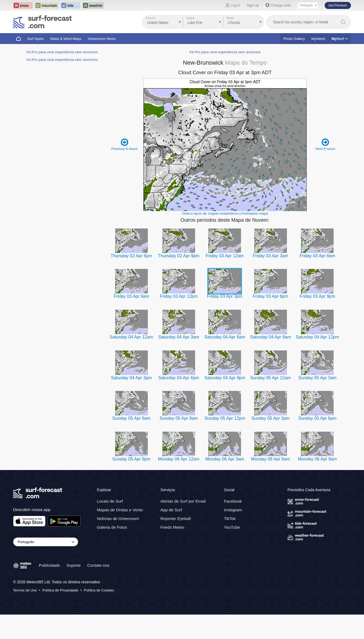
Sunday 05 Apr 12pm (225, 418)
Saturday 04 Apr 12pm (317, 337)
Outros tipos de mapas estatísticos (210, 213)
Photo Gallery (294, 39)
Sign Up (253, 5)
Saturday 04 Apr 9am (271, 337)
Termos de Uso (25, 590)
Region (191, 18)
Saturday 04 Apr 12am (131, 337)
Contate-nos (98, 565)
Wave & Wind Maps (66, 39)
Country (151, 18)
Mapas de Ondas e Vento (120, 510)
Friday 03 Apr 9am (131, 296)
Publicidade (49, 565)
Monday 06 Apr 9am (317, 459)
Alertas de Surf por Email (183, 501)
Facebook (233, 501)
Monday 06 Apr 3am (225, 459)
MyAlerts (318, 39)
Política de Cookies (99, 590)
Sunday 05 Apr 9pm (131, 459)
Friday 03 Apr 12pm (179, 296)
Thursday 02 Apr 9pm (179, 256)
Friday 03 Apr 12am (225, 256)
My (340, 39)
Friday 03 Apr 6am (317, 256)
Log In (235, 5)
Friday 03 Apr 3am (270, 256)
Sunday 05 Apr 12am (270, 378)
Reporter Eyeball (176, 519)
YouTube (232, 527)
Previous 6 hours (124, 144)
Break (230, 18)
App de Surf (171, 510)
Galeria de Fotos (112, 527)
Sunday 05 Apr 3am (317, 378)
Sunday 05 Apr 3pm (270, 418)
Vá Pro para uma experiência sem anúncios (62, 52)
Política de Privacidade (60, 590)
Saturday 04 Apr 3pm (131, 378)
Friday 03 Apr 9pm (317, 296)
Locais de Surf (110, 501)
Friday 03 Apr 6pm (270, 296)
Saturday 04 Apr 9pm (225, 378)
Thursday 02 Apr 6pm (131, 256)
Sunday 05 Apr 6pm (317, 418)
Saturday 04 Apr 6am (225, 337)
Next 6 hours (325, 144)
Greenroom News (102, 39)
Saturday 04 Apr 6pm (179, 378)
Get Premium (338, 5)
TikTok (230, 519)
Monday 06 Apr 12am (179, 459)
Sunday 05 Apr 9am (179, 418)
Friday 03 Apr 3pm (225, 296)
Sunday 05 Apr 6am (131, 418)
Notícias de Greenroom (118, 519)
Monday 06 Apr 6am (270, 459)
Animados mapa (255, 213)
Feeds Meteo (172, 527)
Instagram (233, 510)
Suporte (74, 565)
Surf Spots (35, 39)
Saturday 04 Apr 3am (179, 337)
